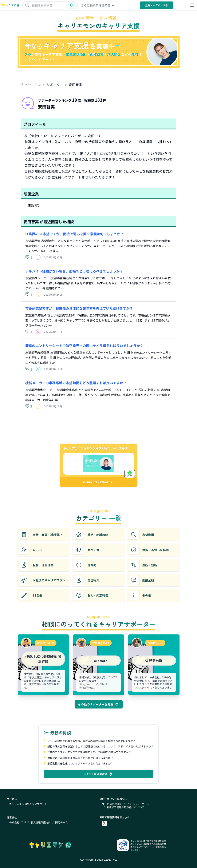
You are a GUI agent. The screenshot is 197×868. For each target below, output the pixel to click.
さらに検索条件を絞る (98, 5)
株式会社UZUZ (18, 822)
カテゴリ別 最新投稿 (98, 774)
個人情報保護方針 (41, 822)
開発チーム (62, 822)
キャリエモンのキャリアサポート (28, 804)
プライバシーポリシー (139, 804)
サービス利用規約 (112, 804)
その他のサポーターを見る (99, 704)
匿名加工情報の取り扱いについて (125, 807)
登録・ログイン (157, 5)
